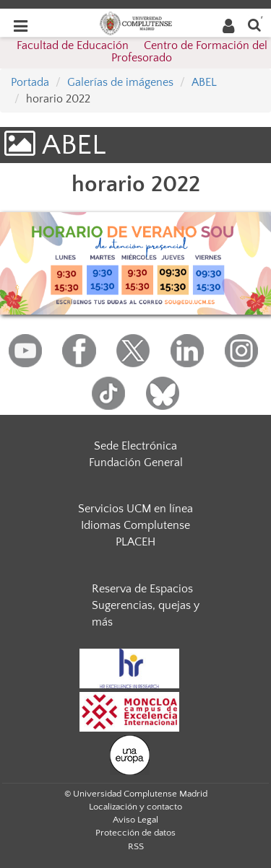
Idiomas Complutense (135, 525)
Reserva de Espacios (142, 589)
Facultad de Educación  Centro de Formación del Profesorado (142, 52)
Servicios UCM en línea (135, 509)
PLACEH (135, 542)
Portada (30, 82)
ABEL (204, 82)
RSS (136, 846)
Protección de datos (135, 833)
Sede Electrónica (135, 446)
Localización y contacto (135, 807)
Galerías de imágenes (120, 82)
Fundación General (136, 463)
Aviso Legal (135, 820)
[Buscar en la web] (254, 24)
